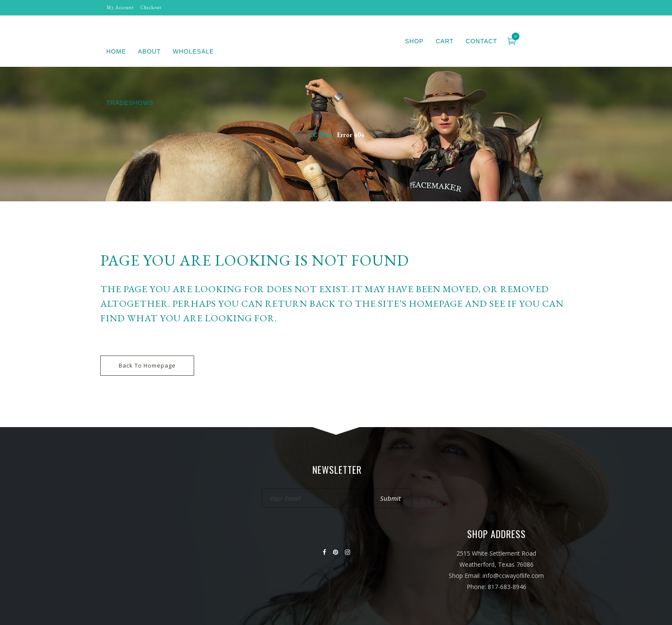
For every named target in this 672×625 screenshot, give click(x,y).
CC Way (319, 135)
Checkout (151, 7)
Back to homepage (147, 365)
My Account (120, 7)
